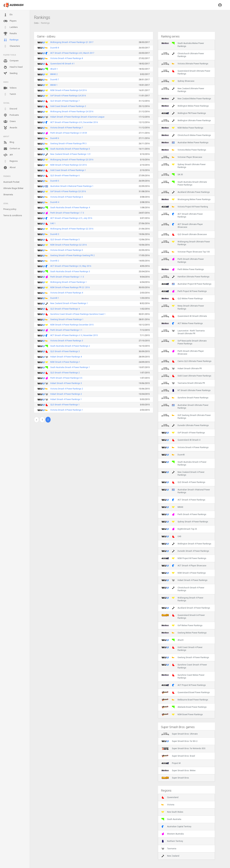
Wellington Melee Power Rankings (185, 106)
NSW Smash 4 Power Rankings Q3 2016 (69, 165)
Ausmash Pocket (11, 182)
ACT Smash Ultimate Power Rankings (182, 215)
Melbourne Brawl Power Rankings (185, 700)
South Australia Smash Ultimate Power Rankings (184, 183)
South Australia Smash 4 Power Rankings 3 (70, 272)
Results (10, 34)
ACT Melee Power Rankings (182, 323)
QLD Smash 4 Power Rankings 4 (65, 309)
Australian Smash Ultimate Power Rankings (185, 406)
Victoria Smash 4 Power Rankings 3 (67, 341)
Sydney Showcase (178, 81)
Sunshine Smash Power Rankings (185, 398)
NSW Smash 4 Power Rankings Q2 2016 (69, 245)
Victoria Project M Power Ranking (185, 207)
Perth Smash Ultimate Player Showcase (183, 352)
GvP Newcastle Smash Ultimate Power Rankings (184, 342)
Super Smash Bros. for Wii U (179, 741)
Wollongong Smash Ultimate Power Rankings (186, 243)
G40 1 (53, 223)
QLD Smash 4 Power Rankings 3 (65, 351)
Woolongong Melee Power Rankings (186, 199)
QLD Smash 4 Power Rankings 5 (65, 240)
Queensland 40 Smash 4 (181, 440)
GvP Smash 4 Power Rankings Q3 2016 (68, 191)
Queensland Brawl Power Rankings (186, 692)
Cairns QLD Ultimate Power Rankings (186, 361)
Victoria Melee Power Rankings (184, 150)
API (8, 155)
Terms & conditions (13, 215)
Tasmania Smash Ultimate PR (183, 383)
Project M (171, 763)
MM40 (172, 507)
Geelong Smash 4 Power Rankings (185, 657)
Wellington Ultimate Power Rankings (186, 121)
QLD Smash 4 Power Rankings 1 (65, 405)
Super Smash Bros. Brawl (178, 756)
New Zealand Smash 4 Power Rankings (183, 473)
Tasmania (169, 849)
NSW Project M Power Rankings (184, 558)
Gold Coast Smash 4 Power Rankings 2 (68, 106)
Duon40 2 (55, 261)
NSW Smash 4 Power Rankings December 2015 (72, 325)
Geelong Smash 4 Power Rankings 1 (67, 319)
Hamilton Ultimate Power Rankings (185, 277)
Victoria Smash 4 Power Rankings (185, 447)
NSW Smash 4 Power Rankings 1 (65, 362)
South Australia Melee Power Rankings (183, 45)
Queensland (170, 797)
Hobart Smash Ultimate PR (182, 369)
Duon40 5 (55, 181)
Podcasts (11, 115)
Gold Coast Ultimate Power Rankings (186, 376)
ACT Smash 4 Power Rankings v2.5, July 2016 (71, 218)
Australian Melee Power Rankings (185, 143)
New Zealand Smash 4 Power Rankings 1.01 (71, 154)
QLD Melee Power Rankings (182, 299)
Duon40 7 (55, 80)
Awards (10, 128)
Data (36, 23)
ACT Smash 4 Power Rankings (183, 500)
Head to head (13, 67)
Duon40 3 (55, 234)
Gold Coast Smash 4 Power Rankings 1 (68, 170)
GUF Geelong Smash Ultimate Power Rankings (186, 417)
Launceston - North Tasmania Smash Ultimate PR (183, 332)
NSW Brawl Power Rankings (182, 714)
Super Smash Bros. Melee (178, 771)
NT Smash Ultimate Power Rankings (186, 390)
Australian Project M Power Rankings (186, 284)
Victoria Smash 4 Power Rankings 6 (67, 197)
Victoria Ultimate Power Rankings (185, 64)
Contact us (12, 149)
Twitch (10, 94)
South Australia (171, 819)
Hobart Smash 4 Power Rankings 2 (66, 394)
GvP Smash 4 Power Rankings (183, 433)
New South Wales (172, 812)
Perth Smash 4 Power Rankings (184, 514)
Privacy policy (10, 209)
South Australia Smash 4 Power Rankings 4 (70, 208)
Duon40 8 (55, 48)
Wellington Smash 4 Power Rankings (186, 544)
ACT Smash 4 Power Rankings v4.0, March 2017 (72, 53)
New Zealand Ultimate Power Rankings (183, 90)
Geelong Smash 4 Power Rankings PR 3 (68, 144)
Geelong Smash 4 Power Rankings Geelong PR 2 (72, 255)
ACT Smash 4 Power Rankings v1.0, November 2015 (74, 335)
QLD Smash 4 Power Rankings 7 (65, 101)
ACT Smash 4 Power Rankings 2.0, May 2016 (71, 266)
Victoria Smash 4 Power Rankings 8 (67, 58)
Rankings (11, 40)
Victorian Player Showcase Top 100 (186, 252)
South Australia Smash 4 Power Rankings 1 (70, 367)
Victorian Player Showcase (182, 157)
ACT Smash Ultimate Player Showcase (182, 226)
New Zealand (170, 856)
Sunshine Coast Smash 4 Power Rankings (184, 666)
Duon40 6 (55, 138)
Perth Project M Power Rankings (184, 291)
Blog (9, 142)
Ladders (10, 27)
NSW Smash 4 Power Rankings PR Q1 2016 (70, 287)
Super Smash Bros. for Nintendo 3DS (183, 748)
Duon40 (173, 455)
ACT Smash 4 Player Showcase (184, 566)
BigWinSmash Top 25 (179, 529)
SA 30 (172, 175)
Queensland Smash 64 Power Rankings (183, 617)
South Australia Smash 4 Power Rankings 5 (70, 149)
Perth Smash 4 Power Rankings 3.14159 (69, 133)
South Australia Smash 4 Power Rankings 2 (70, 346)
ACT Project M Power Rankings (184, 685)
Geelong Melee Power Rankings (184, 633)
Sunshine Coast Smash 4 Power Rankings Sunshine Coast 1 (78, 314)
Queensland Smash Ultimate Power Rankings (186, 72)
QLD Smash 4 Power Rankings (183, 482)
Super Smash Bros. (175, 778)
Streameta (8, 195)
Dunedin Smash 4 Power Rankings (185, 551)
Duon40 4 (55, 202)
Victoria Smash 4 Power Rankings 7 (67, 128)
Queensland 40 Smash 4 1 (62, 64)
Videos (10, 88)
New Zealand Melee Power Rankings (186, 99)
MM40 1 (54, 85)
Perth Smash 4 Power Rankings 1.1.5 (67, 277)
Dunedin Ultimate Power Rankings (185, 425)
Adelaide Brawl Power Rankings (184, 707)
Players (10, 21)
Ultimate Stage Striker (13, 188)
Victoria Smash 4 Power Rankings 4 (67, 293)
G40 (171, 536)
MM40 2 (54, 74)
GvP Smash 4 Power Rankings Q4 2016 (68, 96)
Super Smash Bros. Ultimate (180, 734)
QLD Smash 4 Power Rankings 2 (65, 373)
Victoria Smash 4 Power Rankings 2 (67, 389)
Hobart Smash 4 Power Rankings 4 (66, 357)
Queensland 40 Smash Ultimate (184, 316)
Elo (8, 15)
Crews (9, 122)
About (9, 168)
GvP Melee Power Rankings (182, 625)
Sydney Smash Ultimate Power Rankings (184, 166)
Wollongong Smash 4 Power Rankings (182, 599)
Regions (10, 161)
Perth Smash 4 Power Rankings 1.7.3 (67, 213)
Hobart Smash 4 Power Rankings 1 (66, 399)
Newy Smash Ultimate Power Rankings (183, 307)
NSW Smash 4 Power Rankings (184, 573)
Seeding (10, 73)
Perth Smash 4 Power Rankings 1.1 (66, 330)
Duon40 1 (55, 298)
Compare (11, 61)
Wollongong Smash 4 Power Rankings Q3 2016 (72, 160)
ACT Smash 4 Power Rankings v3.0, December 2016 (74, 122)
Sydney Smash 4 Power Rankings (185, 522)
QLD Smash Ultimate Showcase (184, 234)
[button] (220, 5)
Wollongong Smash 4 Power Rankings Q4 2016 (72, 112)
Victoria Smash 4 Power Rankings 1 (67, 410)
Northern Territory (172, 841)
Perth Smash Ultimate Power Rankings (183, 260)
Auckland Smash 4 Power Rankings (186, 608)
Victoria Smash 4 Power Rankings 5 (67, 250)
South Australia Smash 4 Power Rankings (184, 463)
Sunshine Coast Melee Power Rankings (183, 676)
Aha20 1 (54, 69)
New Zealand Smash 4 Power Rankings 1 (69, 303)
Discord (10, 109)
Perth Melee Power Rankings (183, 269)
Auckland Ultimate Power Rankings (186, 192)
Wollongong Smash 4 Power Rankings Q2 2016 (72, 229)
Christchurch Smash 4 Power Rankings (183, 589)
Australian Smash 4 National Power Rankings (186, 491)
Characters (12, 46)
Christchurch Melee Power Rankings (186, 135)
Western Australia (173, 834)
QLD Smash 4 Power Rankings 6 (65, 176)
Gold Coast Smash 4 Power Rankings (182, 649)
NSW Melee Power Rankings (182, 128)
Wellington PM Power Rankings (184, 113)
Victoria (168, 805)
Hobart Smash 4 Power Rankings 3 (66, 383)
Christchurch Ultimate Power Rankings (183, 55)
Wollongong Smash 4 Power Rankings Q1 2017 (72, 42)
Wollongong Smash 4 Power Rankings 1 (69, 282)
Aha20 (172, 640)
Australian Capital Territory (176, 827)
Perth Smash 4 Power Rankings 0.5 (66, 378)
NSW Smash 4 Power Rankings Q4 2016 (69, 90)
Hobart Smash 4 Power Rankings (184, 580)
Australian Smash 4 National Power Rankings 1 (72, 186)
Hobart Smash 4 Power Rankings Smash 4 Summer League (77, 117)
